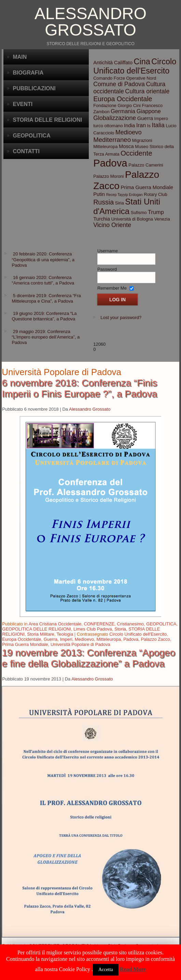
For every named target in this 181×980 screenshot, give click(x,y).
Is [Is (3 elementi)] (149, 126)
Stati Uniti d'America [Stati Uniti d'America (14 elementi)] (127, 206)
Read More (133, 969)
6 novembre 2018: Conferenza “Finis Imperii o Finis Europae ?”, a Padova (79, 388)
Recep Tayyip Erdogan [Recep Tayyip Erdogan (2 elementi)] (124, 195)
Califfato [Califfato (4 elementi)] (123, 63)
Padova (131, 639)
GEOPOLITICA (161, 624)
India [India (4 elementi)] (129, 125)
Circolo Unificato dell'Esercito (138, 634)
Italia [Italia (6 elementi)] (158, 125)
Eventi (23, 104)
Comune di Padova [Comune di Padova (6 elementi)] (119, 84)
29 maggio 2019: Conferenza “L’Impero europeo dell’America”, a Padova (46, 337)
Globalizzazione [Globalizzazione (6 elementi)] (115, 118)
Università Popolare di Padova (80, 644)
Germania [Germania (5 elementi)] (123, 111)
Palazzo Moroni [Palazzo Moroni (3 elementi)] (108, 176)
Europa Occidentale (22, 639)
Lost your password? (121, 317)
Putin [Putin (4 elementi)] (99, 194)
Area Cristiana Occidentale (55, 624)
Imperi (66, 639)
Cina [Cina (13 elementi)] (142, 62)
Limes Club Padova (93, 629)
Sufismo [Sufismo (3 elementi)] (139, 213)
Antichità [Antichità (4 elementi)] (103, 63)
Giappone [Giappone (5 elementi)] (149, 111)
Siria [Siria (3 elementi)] (120, 203)
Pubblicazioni (34, 88)
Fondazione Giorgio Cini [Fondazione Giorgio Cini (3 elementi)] (117, 105)
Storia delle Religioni (47, 120)
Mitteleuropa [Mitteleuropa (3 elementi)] (105, 147)
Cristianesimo (130, 624)
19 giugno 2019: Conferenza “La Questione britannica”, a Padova (44, 316)
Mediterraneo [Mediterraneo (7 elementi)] (112, 140)
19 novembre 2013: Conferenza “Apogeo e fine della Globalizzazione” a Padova (88, 658)
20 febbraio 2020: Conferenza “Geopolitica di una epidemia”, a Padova (43, 260)
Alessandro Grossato (90, 22)
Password (107, 269)
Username (108, 251)
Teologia (65, 634)
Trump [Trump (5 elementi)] (156, 212)
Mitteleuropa (109, 639)
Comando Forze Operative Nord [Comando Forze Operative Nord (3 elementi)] (125, 78)
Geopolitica (31, 136)
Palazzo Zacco (156, 639)
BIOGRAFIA (28, 73)
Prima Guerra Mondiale (25, 644)
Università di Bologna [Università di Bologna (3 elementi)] (132, 219)
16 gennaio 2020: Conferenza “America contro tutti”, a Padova (43, 280)
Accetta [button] (106, 970)
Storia (120, 629)
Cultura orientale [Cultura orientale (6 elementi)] (147, 91)
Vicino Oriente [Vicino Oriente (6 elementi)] (112, 225)
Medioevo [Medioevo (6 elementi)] (129, 132)
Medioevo (84, 639)
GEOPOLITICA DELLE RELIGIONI (37, 629)
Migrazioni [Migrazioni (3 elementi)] (142, 140)
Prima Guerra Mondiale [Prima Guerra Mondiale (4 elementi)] (147, 187)
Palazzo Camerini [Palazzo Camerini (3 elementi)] (146, 165)
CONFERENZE (99, 624)
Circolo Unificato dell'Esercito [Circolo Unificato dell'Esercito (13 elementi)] (135, 66)
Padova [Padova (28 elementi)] (110, 163)
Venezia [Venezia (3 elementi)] (162, 219)
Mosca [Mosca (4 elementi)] (126, 146)
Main (20, 57)
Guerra (51, 639)
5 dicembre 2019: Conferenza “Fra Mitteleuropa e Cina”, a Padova (46, 298)
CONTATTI (26, 151)
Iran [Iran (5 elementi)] (141, 125)
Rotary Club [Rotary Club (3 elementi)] (155, 194)
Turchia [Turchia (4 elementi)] (102, 219)
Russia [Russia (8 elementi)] (103, 202)
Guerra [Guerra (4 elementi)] (145, 118)
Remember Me (112, 288)
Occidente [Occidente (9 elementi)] (136, 153)
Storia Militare (40, 634)
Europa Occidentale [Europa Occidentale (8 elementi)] (123, 99)
